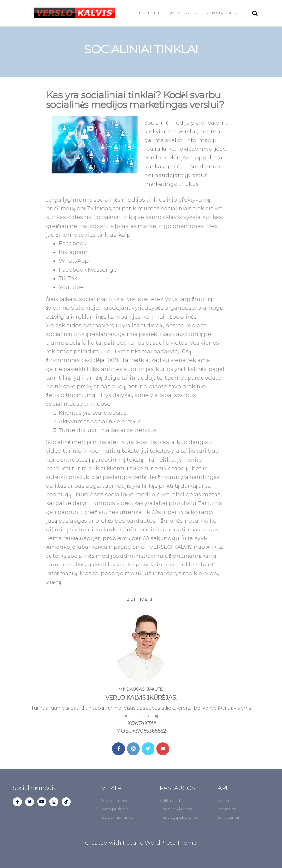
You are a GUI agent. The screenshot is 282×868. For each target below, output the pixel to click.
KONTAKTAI (184, 13)
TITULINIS (151, 13)
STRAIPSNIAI (222, 13)
